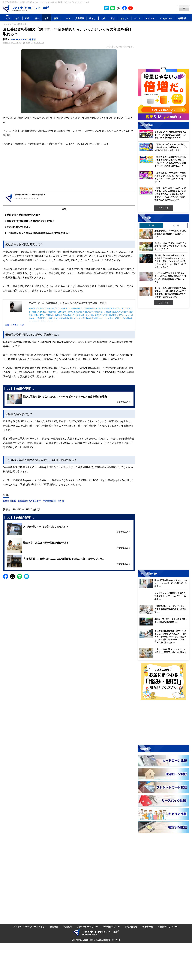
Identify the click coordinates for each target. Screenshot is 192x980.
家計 (113, 18)
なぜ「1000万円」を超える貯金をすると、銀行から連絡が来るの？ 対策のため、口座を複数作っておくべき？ (170, 278)
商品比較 (182, 18)
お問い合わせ (131, 927)
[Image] (26, 9)
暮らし (92, 18)
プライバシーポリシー (87, 927)
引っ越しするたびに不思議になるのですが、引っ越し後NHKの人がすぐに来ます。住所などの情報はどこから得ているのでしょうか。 (170, 293)
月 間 (176, 225)
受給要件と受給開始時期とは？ (22, 215)
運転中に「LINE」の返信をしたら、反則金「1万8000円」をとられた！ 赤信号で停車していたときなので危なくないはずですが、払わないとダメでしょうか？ (170, 261)
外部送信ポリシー (111, 927)
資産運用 (80, 18)
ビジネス (150, 18)
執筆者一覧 (148, 927)
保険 (56, 18)
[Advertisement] (69, 169)
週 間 (151, 225)
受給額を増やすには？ (18, 227)
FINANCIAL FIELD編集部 (24, 39)
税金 (37, 18)
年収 (17, 18)
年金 (46, 18)
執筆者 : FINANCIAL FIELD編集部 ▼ (30, 195)
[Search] (157, 8)
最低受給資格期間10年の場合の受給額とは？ (30, 221)
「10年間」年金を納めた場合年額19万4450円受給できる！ (37, 233)
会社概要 (54, 927)
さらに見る (164, 208)
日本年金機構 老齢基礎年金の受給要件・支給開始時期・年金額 (33, 501)
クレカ (137, 18)
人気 (8, 18)
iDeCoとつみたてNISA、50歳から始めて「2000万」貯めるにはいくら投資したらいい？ (170, 246)
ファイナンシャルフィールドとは (29, 927)
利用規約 (67, 927)
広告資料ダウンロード (168, 927)
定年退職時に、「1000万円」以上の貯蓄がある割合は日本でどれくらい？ (170, 234)
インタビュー (166, 18)
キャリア (124, 18)
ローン (67, 18)
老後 (103, 18)
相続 (27, 18)
